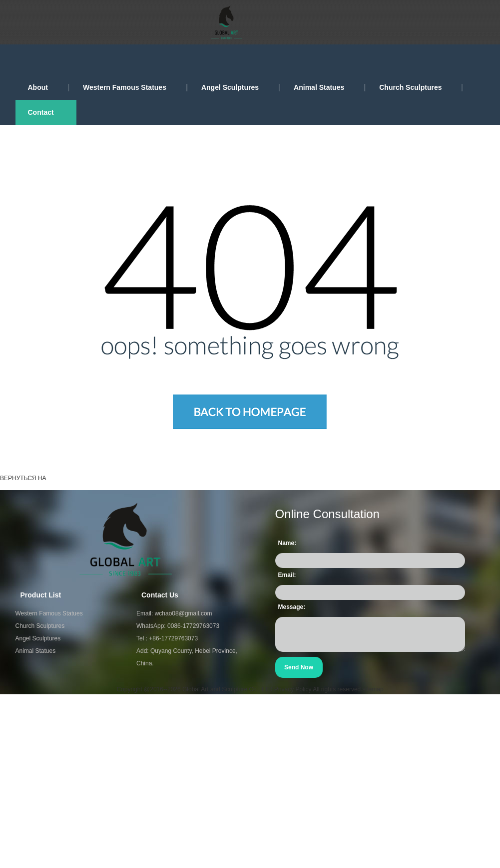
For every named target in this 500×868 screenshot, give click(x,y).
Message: (292, 607)
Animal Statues (319, 87)
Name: (287, 543)
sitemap (373, 689)
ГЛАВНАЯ (68, 478)
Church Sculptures (410, 87)
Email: (287, 575)
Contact (41, 112)
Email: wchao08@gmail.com (174, 613)
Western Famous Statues (125, 87)
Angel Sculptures (230, 87)
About (38, 87)
